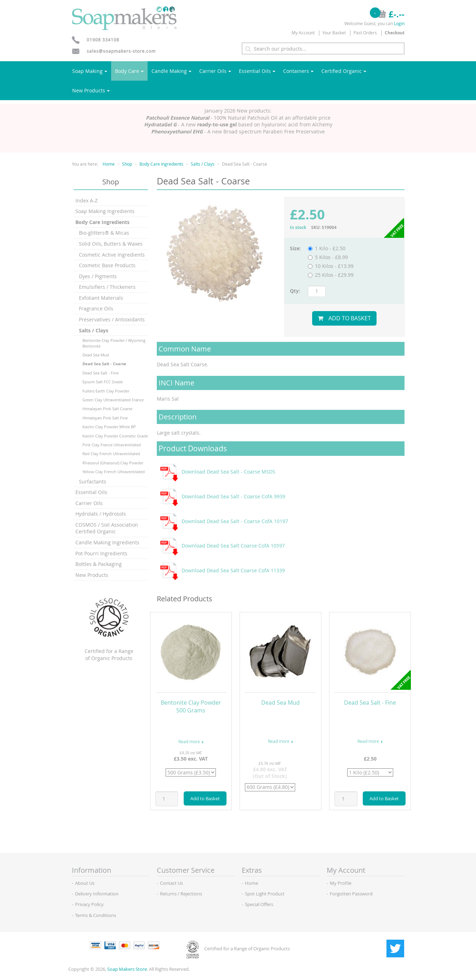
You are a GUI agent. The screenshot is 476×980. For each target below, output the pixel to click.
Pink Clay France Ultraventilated (112, 445)
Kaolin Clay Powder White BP (109, 427)
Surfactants (93, 482)
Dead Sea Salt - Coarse (104, 364)
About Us (85, 883)
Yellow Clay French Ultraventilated (114, 472)
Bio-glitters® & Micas (104, 233)
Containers (298, 71)
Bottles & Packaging (99, 564)
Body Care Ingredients (161, 164)
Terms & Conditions (96, 915)
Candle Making (171, 71)
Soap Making (90, 71)
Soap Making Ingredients (105, 211)
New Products (91, 90)
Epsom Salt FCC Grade (103, 382)
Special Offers (259, 904)
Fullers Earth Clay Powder (106, 391)
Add (205, 798)
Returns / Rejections (181, 894)
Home (109, 164)
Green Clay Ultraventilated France (113, 400)
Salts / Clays (203, 164)
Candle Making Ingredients (107, 542)
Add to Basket (344, 318)
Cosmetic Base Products (107, 265)
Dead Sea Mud (96, 355)
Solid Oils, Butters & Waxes (111, 244)
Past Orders (365, 33)
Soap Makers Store (127, 969)
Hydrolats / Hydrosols (101, 514)
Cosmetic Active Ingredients (112, 255)
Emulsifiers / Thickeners (107, 287)
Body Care (129, 71)
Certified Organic (344, 71)
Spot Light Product (265, 894)
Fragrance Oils (96, 308)
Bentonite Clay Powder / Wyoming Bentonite (114, 343)
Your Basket (334, 33)
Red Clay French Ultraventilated (111, 454)
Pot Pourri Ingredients (101, 553)
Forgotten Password (351, 894)
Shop (127, 164)
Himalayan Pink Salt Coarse (107, 409)
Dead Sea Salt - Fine (101, 373)
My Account (303, 33)
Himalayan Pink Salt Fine (105, 418)
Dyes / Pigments (98, 276)
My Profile (341, 883)
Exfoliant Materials (101, 298)
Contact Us (171, 883)
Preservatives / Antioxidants (112, 319)
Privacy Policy (89, 904)
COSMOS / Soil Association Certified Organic (107, 528)
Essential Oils (257, 71)
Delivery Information (97, 894)
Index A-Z (87, 200)
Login (399, 23)
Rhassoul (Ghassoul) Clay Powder (113, 463)
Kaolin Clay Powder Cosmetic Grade (115, 436)
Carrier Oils (215, 71)
